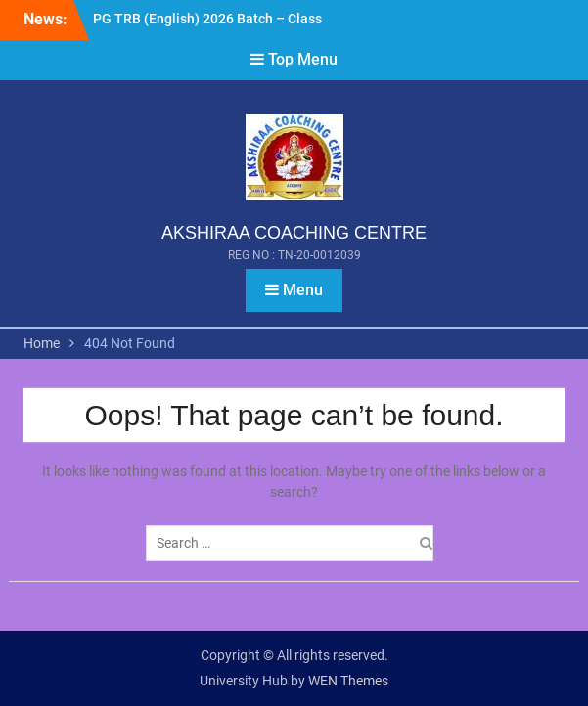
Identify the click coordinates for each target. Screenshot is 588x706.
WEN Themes (348, 681)
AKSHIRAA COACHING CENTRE (294, 233)
